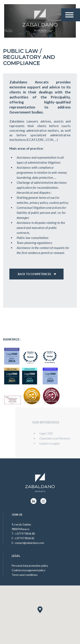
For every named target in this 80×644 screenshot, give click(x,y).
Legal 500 (49, 433)
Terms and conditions (25, 575)
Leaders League (52, 443)
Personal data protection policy (30, 566)
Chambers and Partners (58, 438)
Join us (17, 515)
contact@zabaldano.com (29, 543)
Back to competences (34, 274)
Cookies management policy (29, 570)
